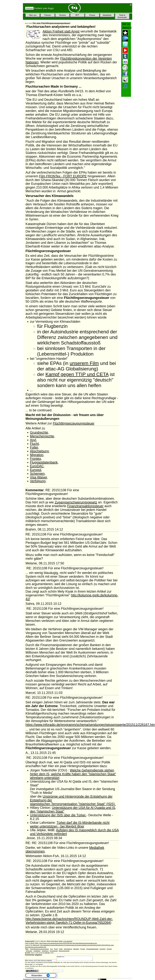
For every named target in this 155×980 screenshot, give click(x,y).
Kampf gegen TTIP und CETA (77, 374)
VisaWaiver (37, 951)
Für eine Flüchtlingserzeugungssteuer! (52, 23)
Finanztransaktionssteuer (85, 506)
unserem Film (84, 363)
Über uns (33, 15)
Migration (37, 455)
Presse (92, 15)
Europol (36, 470)
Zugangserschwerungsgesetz (76, 502)
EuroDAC (37, 466)
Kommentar (77, 959)
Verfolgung (38, 481)
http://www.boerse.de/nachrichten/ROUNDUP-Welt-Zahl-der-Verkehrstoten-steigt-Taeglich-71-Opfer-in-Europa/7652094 (69, 921)
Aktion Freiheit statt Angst (61, 31)
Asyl (33, 440)
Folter (34, 447)
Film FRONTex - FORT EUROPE (63, 176)
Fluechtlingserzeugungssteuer (39, 949)
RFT (77, 15)
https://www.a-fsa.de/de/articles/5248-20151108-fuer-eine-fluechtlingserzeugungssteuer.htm (68, 943)
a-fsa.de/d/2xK (68, 941)
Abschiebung (39, 451)
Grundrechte (39, 432)
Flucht (34, 444)
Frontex (35, 459)
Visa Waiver (38, 477)
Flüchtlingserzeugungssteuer (74, 423)
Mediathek (107, 15)
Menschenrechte (42, 436)
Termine (62, 15)
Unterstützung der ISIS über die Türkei (58, 815)
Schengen (37, 473)
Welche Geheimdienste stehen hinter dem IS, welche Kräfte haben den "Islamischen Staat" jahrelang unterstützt (73, 774)
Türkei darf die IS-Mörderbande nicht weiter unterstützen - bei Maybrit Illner (70, 824)
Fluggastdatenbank (44, 462)
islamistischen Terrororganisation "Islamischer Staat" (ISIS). (73, 804)
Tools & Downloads (122, 16)
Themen (48, 15)
